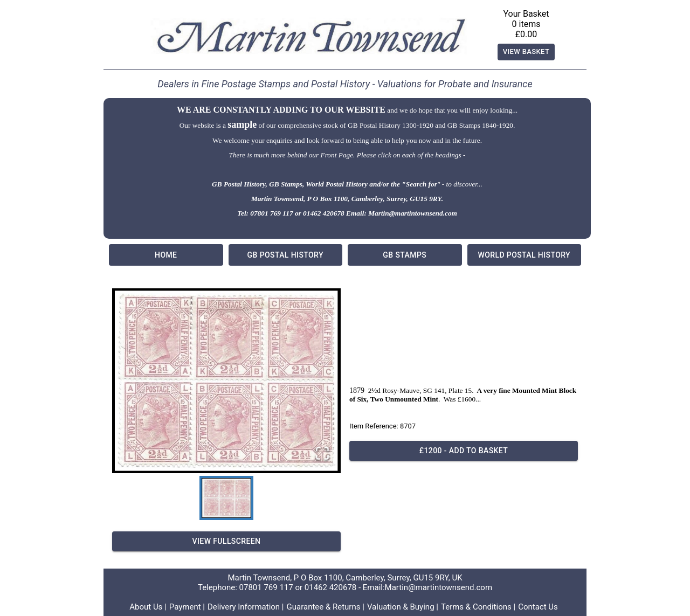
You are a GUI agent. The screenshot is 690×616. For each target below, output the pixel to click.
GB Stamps (405, 255)
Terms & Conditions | (478, 607)
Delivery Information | (246, 607)
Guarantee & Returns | (326, 607)
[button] (226, 381)
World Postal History (525, 255)
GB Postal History (286, 255)
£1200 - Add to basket (464, 451)
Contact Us (538, 607)
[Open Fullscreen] (322, 454)
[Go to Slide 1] (226, 498)
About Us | (148, 607)
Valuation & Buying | (403, 607)
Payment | (187, 607)
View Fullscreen (226, 541)
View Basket (526, 52)
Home (166, 255)
